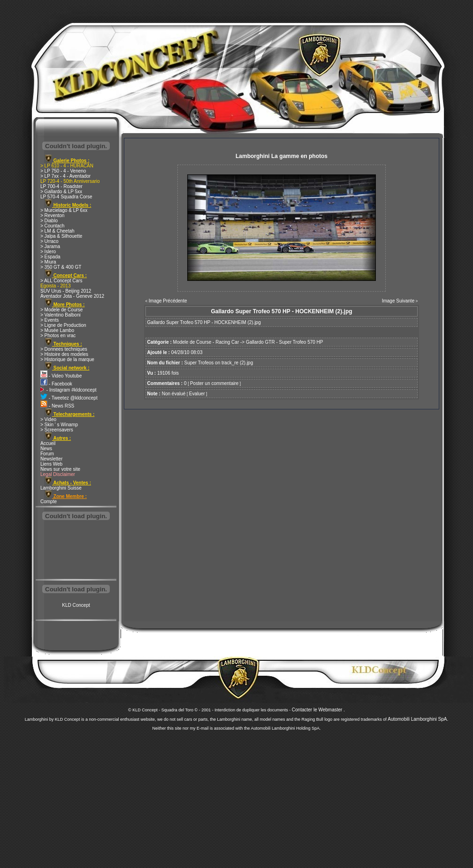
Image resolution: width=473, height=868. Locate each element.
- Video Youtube (61, 376)
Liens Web (51, 464)
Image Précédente (168, 301)
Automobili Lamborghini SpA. (418, 719)
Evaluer (197, 394)
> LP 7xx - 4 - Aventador (65, 176)
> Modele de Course (61, 310)
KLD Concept (76, 605)
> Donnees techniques (64, 349)
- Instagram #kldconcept (69, 390)
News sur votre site (60, 469)
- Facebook (56, 384)
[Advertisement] (76, 551)
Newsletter (51, 459)
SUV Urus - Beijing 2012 (66, 291)
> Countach (52, 226)
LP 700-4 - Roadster (61, 186)
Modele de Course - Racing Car (206, 342)
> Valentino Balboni (61, 315)
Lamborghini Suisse (61, 488)
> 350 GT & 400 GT (61, 267)
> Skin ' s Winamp (59, 425)
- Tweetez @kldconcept (69, 398)
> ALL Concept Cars (61, 281)
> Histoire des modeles (64, 354)
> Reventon (52, 215)
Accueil (48, 443)
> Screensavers (57, 430)
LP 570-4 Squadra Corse (66, 197)
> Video (48, 419)
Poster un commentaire (214, 383)
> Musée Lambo (57, 330)
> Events (50, 320)
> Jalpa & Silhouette (61, 236)
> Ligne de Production (63, 325)
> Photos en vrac (58, 336)
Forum (47, 454)
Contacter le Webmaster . (318, 710)
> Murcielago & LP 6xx (64, 210)
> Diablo (49, 221)
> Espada (50, 257)
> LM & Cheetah (57, 231)
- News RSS (57, 406)
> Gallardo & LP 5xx (61, 192)
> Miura (48, 262)
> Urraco (50, 241)
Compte (49, 502)
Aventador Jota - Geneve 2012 (72, 296)
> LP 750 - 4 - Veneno (63, 171)
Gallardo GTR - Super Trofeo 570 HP (285, 342)
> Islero (48, 252)
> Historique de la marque (67, 359)
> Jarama (50, 246)
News (46, 449)
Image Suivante (398, 301)
